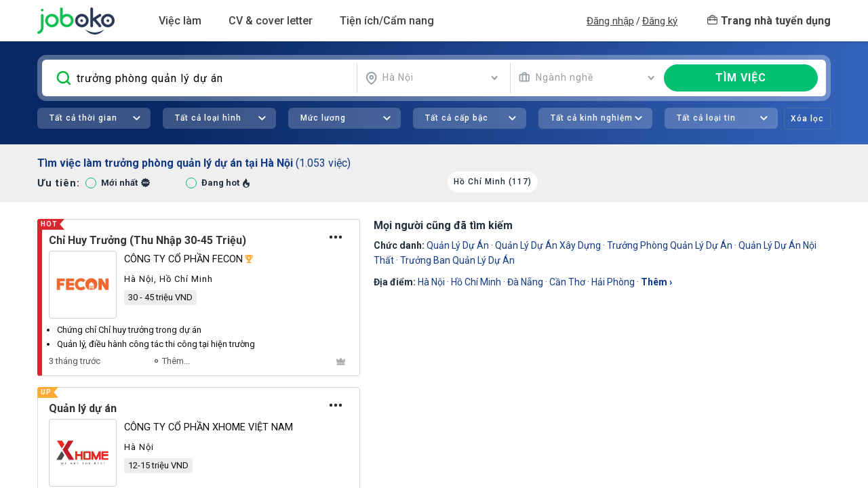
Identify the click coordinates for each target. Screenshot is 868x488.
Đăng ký (660, 21)
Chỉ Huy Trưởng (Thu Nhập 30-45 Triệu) (147, 240)
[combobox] (432, 78)
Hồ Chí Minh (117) (493, 182)
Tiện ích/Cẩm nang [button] (387, 21)
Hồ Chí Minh (476, 282)
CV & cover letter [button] (271, 21)
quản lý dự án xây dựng (548, 245)
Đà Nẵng (525, 282)
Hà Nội (431, 282)
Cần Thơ (567, 282)
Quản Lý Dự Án (458, 245)
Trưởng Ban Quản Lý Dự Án (457, 260)
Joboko (76, 21)
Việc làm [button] (180, 21)
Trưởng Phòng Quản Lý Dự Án (670, 245)
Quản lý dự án (83, 408)
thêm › (656, 282)
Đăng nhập (610, 21)
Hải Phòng (613, 282)
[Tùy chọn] (336, 237)
